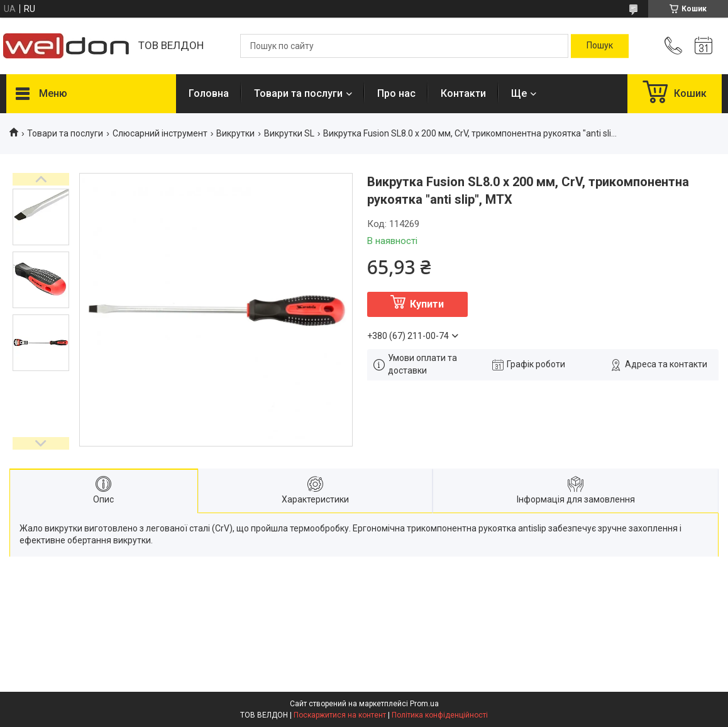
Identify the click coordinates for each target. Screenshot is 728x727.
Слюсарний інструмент (160, 133)
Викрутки (235, 133)
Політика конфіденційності (440, 715)
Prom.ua (424, 704)
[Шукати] (600, 46)
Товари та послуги (298, 93)
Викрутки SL (289, 133)
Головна (209, 93)
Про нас (396, 93)
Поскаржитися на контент (340, 715)
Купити (427, 304)
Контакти (463, 93)
